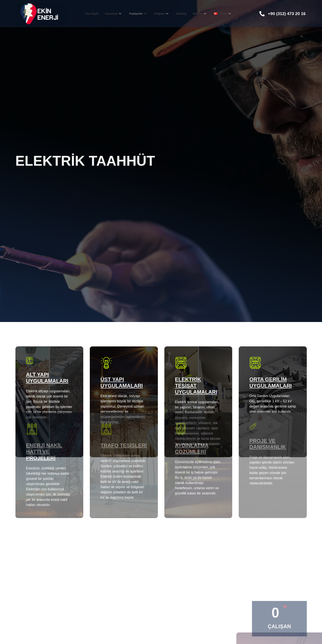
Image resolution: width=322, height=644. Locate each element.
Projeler (162, 14)
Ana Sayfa (86, 14)
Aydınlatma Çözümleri (192, 402)
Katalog (184, 14)
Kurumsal (110, 14)
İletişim (204, 14)
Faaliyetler (137, 14)
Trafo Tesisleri (124, 399)
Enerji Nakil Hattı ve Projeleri (44, 405)
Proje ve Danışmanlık (268, 397)
